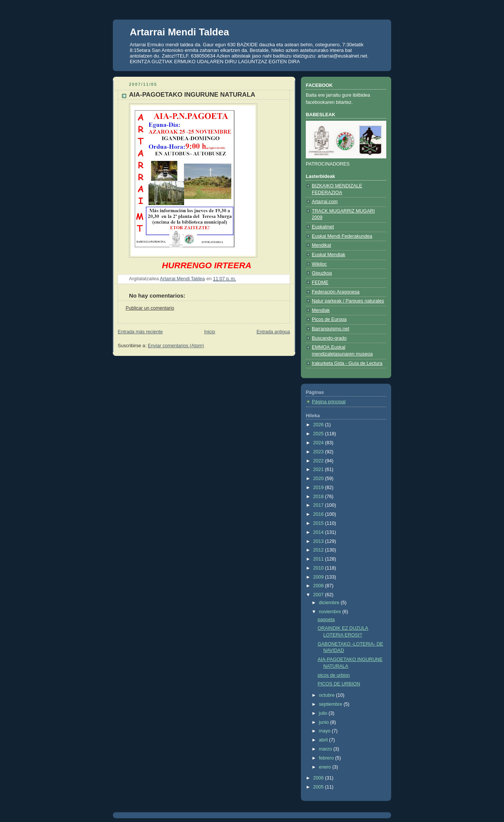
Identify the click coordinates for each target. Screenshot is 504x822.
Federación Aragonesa (336, 292)
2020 (319, 479)
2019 (319, 488)
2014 (319, 532)
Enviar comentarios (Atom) (176, 346)
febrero (327, 758)
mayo (325, 731)
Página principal (329, 402)
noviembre (331, 612)
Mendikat (321, 245)
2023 (319, 452)
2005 (319, 787)
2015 (319, 523)
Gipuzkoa (322, 273)
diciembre (330, 603)
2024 (319, 443)
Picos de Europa (329, 319)
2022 (319, 461)
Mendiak (321, 310)
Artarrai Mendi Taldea (179, 32)
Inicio (210, 332)
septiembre (331, 704)
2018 (319, 497)
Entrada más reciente (140, 332)
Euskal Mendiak (329, 255)
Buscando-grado (329, 338)
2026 (319, 425)
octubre (328, 695)
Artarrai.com (325, 202)
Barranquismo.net (331, 329)
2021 (319, 469)
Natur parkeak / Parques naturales (348, 301)
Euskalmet (323, 227)
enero (326, 767)
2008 (319, 586)
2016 (319, 514)
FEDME (320, 283)
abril (324, 740)
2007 (319, 595)
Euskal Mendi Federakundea (342, 236)
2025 (319, 434)
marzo (326, 749)
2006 (319, 778)
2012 (319, 550)
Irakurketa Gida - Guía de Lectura (347, 363)
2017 (319, 505)
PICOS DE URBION (339, 684)
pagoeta (326, 620)
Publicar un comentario (150, 308)
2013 (319, 541)
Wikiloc (319, 264)
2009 (319, 577)
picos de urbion (334, 675)
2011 (319, 559)
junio (325, 722)
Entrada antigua (273, 332)
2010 (319, 568)
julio (324, 713)
